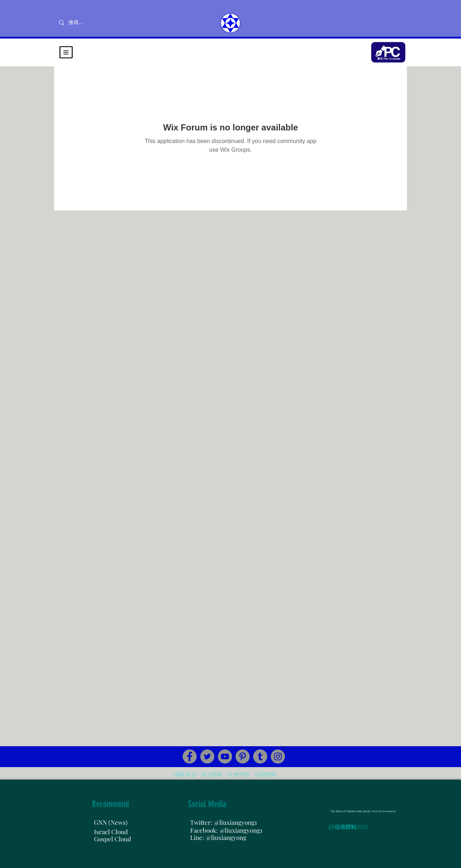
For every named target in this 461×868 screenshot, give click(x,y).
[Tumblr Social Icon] (260, 756)
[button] (66, 52)
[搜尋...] (99, 23)
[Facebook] (190, 756)
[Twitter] (207, 756)
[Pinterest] (243, 756)
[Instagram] (278, 756)
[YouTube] (225, 756)
